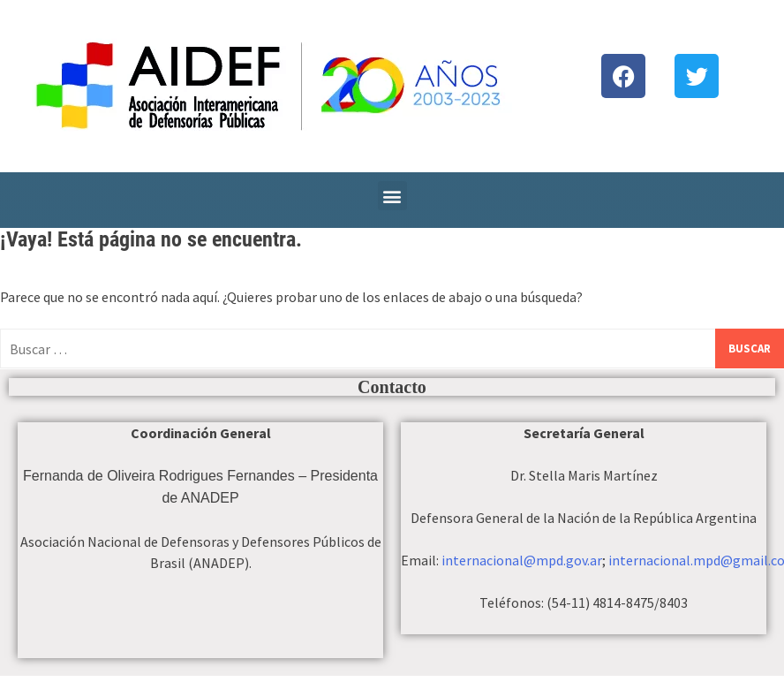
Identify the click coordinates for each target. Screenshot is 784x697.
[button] (392, 196)
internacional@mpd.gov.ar (522, 560)
